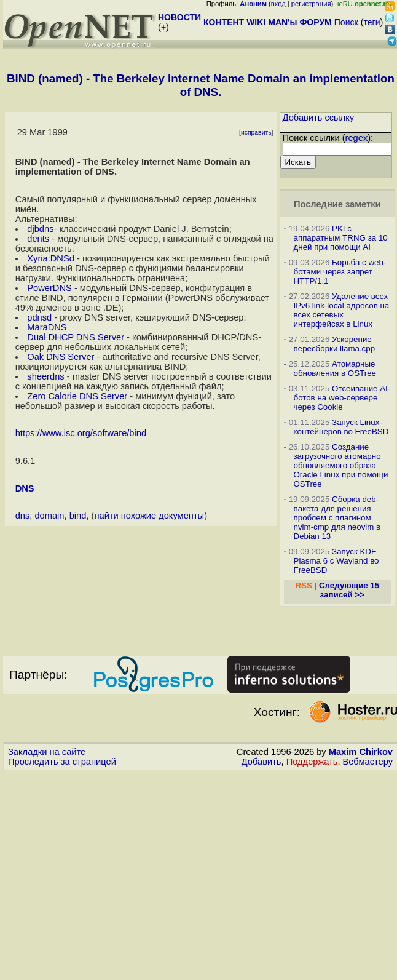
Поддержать (312, 762)
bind (78, 516)
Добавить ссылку (319, 118)
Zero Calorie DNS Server (77, 396)
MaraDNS (47, 327)
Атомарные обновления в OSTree (335, 368)
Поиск (346, 22)
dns (23, 516)
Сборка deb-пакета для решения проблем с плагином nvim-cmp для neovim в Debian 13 (337, 518)
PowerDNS (49, 288)
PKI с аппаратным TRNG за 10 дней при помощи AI (341, 238)
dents (38, 239)
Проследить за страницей (62, 762)
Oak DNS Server (61, 357)
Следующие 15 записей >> (349, 590)
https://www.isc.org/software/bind (81, 433)
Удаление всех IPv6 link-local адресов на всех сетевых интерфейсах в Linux (342, 310)
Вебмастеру (368, 762)
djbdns (40, 229)
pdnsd (39, 317)
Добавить (261, 762)
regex (357, 138)
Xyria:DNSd (51, 258)
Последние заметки (337, 204)
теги (372, 22)
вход (278, 4)
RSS (303, 585)
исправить (256, 133)
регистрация (311, 4)
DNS (25, 488)
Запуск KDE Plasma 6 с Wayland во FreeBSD (336, 561)
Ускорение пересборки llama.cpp (335, 344)
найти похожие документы (149, 516)
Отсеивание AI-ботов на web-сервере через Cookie (342, 398)
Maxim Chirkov (361, 752)
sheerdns (45, 376)
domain (49, 516)
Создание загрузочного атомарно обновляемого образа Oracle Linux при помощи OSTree (341, 465)
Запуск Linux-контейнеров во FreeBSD (341, 427)
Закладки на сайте (47, 752)
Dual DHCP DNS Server (76, 337)
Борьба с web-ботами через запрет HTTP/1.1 (340, 272)
